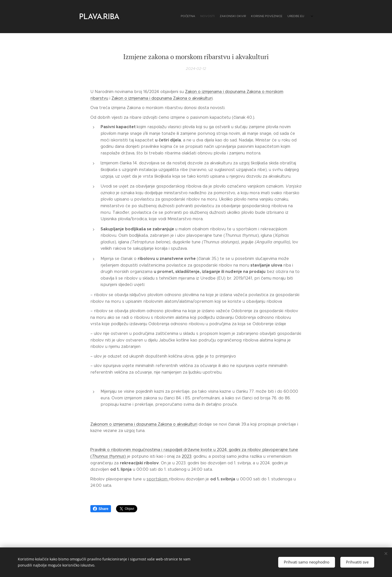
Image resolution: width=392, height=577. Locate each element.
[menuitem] (278, 17)
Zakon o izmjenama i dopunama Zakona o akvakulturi (162, 98)
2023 (187, 456)
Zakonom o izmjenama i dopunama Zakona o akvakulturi (144, 424)
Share (101, 509)
